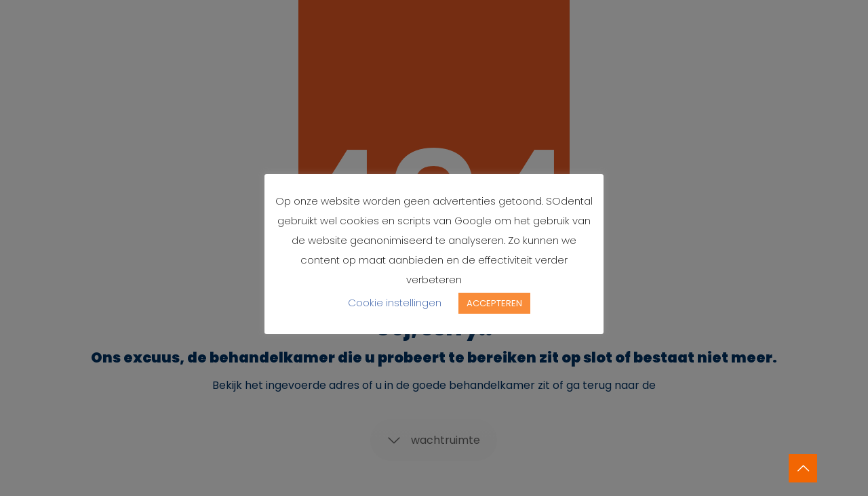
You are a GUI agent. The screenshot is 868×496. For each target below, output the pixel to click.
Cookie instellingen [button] (395, 303)
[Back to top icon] (803, 468)
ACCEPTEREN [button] (494, 303)
